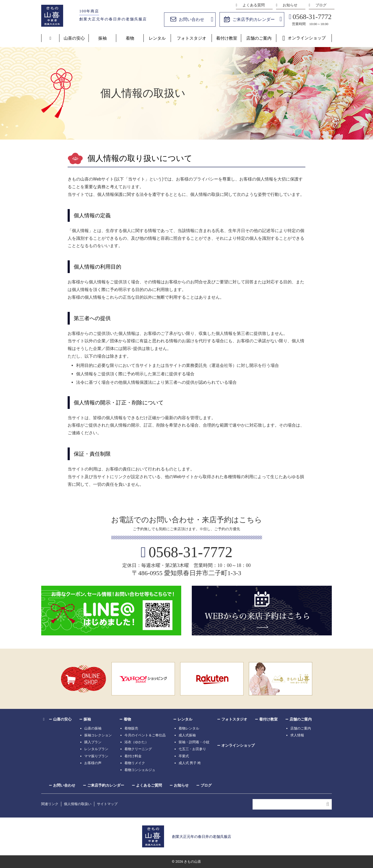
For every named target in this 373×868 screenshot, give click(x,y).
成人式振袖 (187, 735)
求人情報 (297, 735)
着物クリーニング (138, 749)
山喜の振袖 (93, 728)
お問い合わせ (192, 19)
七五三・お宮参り (192, 749)
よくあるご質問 (149, 785)
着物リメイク (135, 763)
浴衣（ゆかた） (136, 742)
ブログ (321, 5)
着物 (130, 38)
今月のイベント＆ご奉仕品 (145, 735)
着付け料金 (133, 756)
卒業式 (184, 756)
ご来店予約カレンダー (254, 19)
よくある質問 (254, 5)
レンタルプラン (96, 749)
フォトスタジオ (192, 38)
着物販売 (131, 728)
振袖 (102, 38)
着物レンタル (189, 728)
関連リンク (50, 804)
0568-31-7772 (312, 17)
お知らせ (290, 5)
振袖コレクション (98, 735)
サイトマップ (107, 804)
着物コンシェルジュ (140, 770)
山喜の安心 (74, 38)
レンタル (157, 38)
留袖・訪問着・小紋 (194, 742)
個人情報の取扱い (78, 804)
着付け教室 (227, 38)
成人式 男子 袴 (190, 763)
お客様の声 (93, 763)
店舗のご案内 (259, 38)
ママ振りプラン (96, 756)
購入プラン (93, 742)
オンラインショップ (307, 38)
